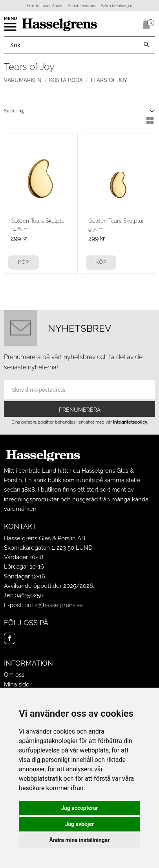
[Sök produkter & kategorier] (71, 45)
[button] (11, 29)
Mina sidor (18, 684)
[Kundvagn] (145, 24)
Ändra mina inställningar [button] (80, 840)
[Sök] (146, 45)
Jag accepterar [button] (79, 808)
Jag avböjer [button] (79, 824)
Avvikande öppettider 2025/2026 (48, 586)
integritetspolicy (130, 422)
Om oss (14, 675)
